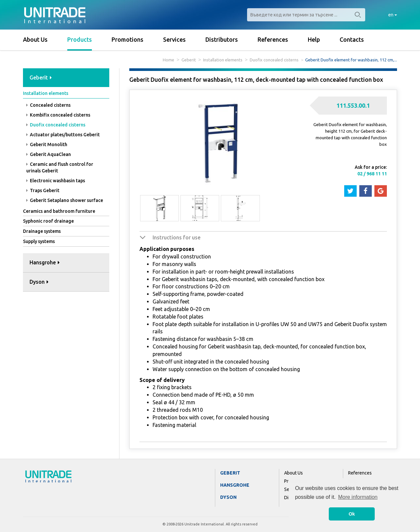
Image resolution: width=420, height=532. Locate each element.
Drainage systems (42, 231)
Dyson (228, 497)
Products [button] (80, 39)
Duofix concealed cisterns (274, 60)
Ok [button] (352, 514)
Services (174, 39)
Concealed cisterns (48, 105)
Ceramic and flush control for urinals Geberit (60, 167)
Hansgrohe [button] (45, 262)
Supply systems (39, 241)
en (393, 15)
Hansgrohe (235, 485)
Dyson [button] (39, 282)
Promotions (127, 39)
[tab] (66, 78)
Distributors (222, 39)
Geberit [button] (41, 78)
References (273, 39)
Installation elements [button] (46, 93)
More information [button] (358, 497)
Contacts (352, 39)
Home (168, 60)
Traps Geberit (43, 190)
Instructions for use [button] (177, 237)
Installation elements (223, 60)
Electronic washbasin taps (56, 181)
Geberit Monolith (47, 144)
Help (314, 39)
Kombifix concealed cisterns (58, 115)
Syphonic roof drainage (48, 221)
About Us (35, 39)
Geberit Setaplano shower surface (65, 200)
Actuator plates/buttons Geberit (63, 135)
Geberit (189, 60)
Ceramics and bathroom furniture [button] (59, 211)
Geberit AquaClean (49, 154)
